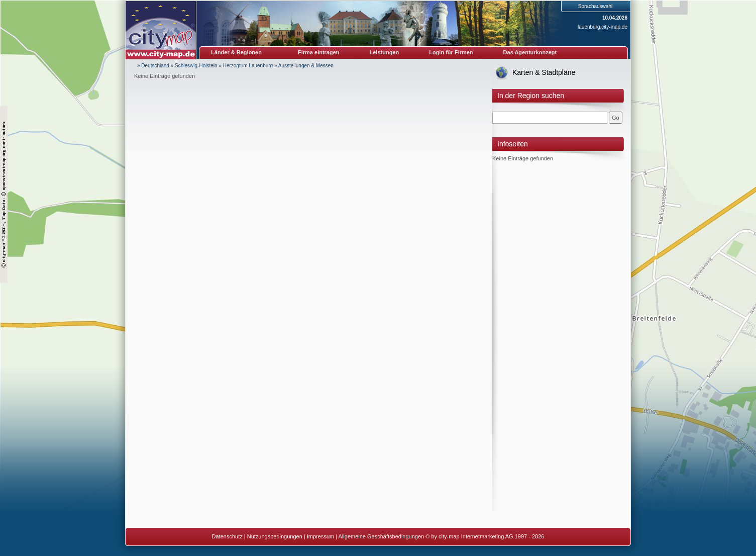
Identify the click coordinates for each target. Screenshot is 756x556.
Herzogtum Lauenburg (248, 66)
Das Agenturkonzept (530, 52)
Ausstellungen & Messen (306, 66)
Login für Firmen (451, 52)
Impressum (320, 536)
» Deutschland (153, 66)
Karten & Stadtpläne (544, 72)
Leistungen (385, 52)
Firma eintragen (319, 52)
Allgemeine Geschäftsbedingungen (382, 536)
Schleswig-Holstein (196, 66)
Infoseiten (513, 144)
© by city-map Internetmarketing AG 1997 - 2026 (485, 536)
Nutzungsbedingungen (275, 536)
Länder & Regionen (236, 52)
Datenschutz (227, 536)
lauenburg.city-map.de (603, 27)
